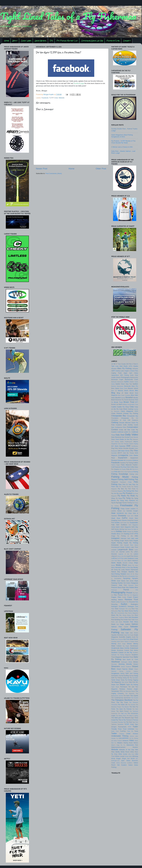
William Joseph (120, 756)
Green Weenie (122, 520)
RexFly (136, 611)
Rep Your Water (123, 611)
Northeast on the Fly (118, 576)
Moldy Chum (121, 565)
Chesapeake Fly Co (129, 418)
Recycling (114, 604)
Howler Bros (116, 534)
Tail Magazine (116, 682)
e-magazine (123, 455)
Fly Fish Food (130, 489)
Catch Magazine (127, 411)
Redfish (124, 604)
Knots (122, 547)
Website (61, 98)
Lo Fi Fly (120, 558)
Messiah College (128, 563)
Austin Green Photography (120, 377)
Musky (136, 567)
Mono (113, 567)
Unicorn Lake (134, 736)
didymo (136, 442)
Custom (114, 432)
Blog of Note (122, 393)
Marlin (113, 563)
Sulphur (136, 671)
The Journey (132, 705)
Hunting (127, 534)
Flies (120, 484)
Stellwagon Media (127, 662)
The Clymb (134, 696)
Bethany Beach (123, 391)
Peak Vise (125, 587)
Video (132, 740)
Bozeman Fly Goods (122, 400)
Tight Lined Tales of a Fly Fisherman (68, 16)
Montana (118, 567)
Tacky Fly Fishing (127, 680)
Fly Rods (131, 496)
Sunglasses (115, 673)
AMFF (113, 371)
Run (118, 624)
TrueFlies (123, 731)
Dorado (131, 448)
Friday (123, 509)
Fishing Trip (133, 479)
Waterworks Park (132, 745)
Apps (125, 373)
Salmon (135, 624)
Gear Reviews (41, 41)
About (15, 41)
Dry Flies (134, 451)
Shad (132, 639)
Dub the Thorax (128, 453)
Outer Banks (121, 581)
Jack (129, 538)
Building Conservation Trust (130, 404)
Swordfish (135, 678)
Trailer (135, 727)
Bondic (123, 398)
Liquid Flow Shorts (132, 556)
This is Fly (122, 720)
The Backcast (130, 693)
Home (7, 41)
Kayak (136, 541)
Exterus (135, 460)
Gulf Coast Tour (125, 523)
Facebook (45, 98)
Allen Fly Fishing (124, 368)
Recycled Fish (133, 602)
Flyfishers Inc (133, 501)
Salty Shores (134, 633)
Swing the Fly (127, 678)
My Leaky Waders (124, 570)
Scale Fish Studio (129, 635)
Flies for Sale (127, 484)
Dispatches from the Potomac (120, 444)
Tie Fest (129, 722)
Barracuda (127, 386)
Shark (136, 639)
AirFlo (130, 366)
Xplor (123, 761)
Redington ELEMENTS (119, 607)
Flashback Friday (126, 482)
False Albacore (126, 465)
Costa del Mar (124, 430)
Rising (124, 615)
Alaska (136, 366)
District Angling (134, 444)
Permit (126, 590)
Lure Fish (114, 561)
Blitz (137, 391)
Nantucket (134, 570)
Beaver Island (133, 388)
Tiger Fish (135, 722)
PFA (137, 590)
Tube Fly (130, 731)
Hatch (118, 527)
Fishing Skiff (123, 479)
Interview (124, 538)
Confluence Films (121, 427)
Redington (134, 604)
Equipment (123, 458)
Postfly (124, 597)
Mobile (113, 565)
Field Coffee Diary (132, 467)
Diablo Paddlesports (126, 442)
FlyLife (113, 503)
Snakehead (134, 648)
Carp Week (26, 41)
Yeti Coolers (122, 765)
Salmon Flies (117, 627)
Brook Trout (118, 402)
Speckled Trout (128, 657)
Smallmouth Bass (117, 648)
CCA (136, 411)
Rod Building (116, 620)
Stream (136, 664)
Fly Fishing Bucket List (67, 41)
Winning (135, 756)
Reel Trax (135, 609)
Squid (129, 660)
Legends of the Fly (125, 554)
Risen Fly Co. (116, 615)
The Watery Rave (121, 716)
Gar (124, 511)
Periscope (114, 590)
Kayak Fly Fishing (131, 543)
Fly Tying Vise (122, 500)
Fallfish (136, 463)
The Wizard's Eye (128, 718)
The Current (135, 698)
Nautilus (131, 572)
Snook (113, 650)
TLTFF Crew (54, 98)
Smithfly (127, 648)
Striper (131, 669)
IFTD (136, 534)
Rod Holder (124, 620)
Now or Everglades (130, 576)
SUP (127, 673)
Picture (129, 593)
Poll (125, 595)
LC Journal (120, 552)
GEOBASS (120, 513)
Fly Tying (127, 498)
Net (137, 572)
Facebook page (79, 83)
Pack (136, 581)
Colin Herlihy (128, 425)
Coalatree (119, 425)
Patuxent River (133, 585)
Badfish (127, 382)
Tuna (136, 731)
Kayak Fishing (117, 543)
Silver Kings (122, 644)
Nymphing (127, 578)
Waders (120, 743)
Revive (131, 611)
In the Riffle (133, 536)
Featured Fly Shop (121, 467)
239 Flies (129, 364)
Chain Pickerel (117, 413)
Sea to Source (119, 639)
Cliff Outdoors (133, 420)
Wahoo (136, 743)
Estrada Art (122, 460)
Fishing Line (134, 474)
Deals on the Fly (126, 439)
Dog (113, 448)
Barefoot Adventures (117, 386)
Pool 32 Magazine (132, 595)
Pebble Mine (134, 587)
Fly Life (114, 493)
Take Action (125, 682)
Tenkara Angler (132, 689)
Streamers (116, 666)
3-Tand (134, 364)
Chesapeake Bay (119, 416)
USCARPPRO (124, 738)
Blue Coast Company (124, 395)
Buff (120, 404)
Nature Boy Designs (119, 572)
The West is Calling (132, 716)
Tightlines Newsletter (117, 724)
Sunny (122, 673)
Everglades (129, 460)
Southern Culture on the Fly (122, 652)
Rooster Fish (128, 622)
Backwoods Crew (131, 379)
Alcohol (114, 369)
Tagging (135, 680)
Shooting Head (116, 641)
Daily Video (132, 435)
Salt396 (126, 627)
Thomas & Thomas (132, 720)
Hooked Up (130, 532)
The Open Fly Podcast (124, 709)
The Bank (126, 696)
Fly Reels (122, 496)
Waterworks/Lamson (118, 747)
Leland (136, 554)
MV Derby (115, 570)
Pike (115, 595)
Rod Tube (132, 620)
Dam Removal (116, 437)
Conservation (132, 427)
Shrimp (114, 644)
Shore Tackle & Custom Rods (129, 641)
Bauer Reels (124, 388)
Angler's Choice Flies (131, 371)
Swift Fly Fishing (117, 678)
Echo (131, 455)
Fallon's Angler (116, 465)
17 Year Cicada (121, 364)
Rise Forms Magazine (132, 613)
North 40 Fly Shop (132, 574)
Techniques (124, 687)
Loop (136, 558)
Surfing (126, 676)
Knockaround (115, 547)
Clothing (115, 422)
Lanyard (114, 550)
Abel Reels (123, 366)
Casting (130, 409)
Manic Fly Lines (122, 561)
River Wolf (128, 617)
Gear (113, 513)
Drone (127, 451)
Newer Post (42, 169)
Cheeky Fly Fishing (131, 413)
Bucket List (115, 404)
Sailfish (128, 624)
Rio (112, 613)
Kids (121, 545)
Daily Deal (120, 435)
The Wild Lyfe (116, 718)
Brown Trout (129, 402)
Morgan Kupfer (49, 94)
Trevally (114, 729)
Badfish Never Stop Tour (124, 384)
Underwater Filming (120, 736)
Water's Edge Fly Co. (118, 745)
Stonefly (129, 664)
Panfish (120, 583)
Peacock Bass (116, 587)
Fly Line (119, 493)
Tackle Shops (116, 680)
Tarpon (122, 684)
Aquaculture (115, 375)
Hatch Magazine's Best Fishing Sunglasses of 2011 (122, 136)
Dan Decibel (126, 437)
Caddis (114, 407)
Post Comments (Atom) (54, 173)
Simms (129, 644)
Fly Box (121, 489)
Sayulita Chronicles (117, 635)
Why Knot (131, 754)
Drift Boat (121, 451)
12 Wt (113, 364)
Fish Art (129, 469)
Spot (124, 660)
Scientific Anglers (125, 637)
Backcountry (134, 377)
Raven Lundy (115, 602)
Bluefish (118, 398)
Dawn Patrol (115, 439)
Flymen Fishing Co (128, 503)
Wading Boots (128, 743)
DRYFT (120, 453)
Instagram (115, 538)
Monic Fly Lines (133, 565)
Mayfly (119, 563)
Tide (125, 722)
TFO (121, 691)
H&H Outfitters (122, 525)
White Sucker (123, 754)
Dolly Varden (119, 448)
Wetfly (118, 752)
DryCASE (114, 453)
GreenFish (130, 520)
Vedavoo (125, 741)
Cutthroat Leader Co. (124, 432)
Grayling (114, 520)
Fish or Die (124, 472)
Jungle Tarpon (124, 541)
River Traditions (120, 617)
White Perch (125, 752)
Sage (122, 624)
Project (130, 597)
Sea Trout (126, 639)
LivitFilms (114, 558)
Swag (136, 676)
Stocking (121, 664)
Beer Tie (114, 391)
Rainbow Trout (131, 599)
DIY (51, 41)
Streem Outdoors (126, 667)
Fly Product (127, 493)
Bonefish (129, 397)
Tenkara (122, 689)
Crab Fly (135, 430)
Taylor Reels (115, 687)
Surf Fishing (134, 673)
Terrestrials (115, 691)
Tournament (122, 727)
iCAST (132, 534)
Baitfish (135, 384)
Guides (117, 523)
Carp (132, 407)
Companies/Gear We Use (92, 41)
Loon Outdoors (129, 558)
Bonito (136, 398)
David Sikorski (134, 437)
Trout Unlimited (128, 729)
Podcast (120, 595)
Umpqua (122, 734)
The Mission (125, 707)
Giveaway (122, 516)
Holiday (119, 531)
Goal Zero (130, 516)
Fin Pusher (123, 469)
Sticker (136, 662)
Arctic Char (134, 375)
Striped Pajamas (122, 669)
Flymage (119, 503)
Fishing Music (120, 477)
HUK (122, 534)
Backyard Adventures (117, 382)
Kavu (131, 541)
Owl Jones (130, 581)
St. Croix (135, 660)
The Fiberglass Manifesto (122, 700)
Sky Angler (126, 646)
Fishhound (130, 472)
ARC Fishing (124, 375)
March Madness (133, 561)
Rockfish (135, 617)
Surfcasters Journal (117, 676)
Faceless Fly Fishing (127, 463)
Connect (127, 41)
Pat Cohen (127, 583)
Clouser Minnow (125, 423)
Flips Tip (135, 484)
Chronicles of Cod (119, 420)
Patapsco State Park (119, 585)
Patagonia (134, 583)
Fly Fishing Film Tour (131, 491)
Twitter (114, 733)
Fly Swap (119, 498)
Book (113, 400)
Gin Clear (128, 513)
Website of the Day (127, 750)
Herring (122, 529)
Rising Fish (130, 615)
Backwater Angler (117, 380)
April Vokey (134, 373)
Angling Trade (116, 373)
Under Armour (132, 734)
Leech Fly (129, 552)
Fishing (136, 472)
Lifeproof (114, 556)
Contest (115, 430)
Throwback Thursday (117, 722)
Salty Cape (125, 633)
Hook (125, 532)
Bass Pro (135, 386)
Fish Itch (117, 472)
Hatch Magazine (126, 527)
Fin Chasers (115, 469)
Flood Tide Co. (116, 487)
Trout (120, 729)
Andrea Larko (120, 371)
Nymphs (135, 578)
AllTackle (135, 369)
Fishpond (115, 482)
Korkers (128, 547)
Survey (131, 676)
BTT (137, 402)
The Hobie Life (123, 705)
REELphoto (114, 611)
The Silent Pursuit (122, 711)
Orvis (113, 581)
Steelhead (116, 662)
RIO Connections (119, 613)
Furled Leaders (130, 509)
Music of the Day (127, 567)
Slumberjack (134, 646)
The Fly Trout (122, 702)
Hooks (136, 532)
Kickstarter (115, 545)
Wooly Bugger (116, 759)
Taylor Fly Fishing (132, 685)
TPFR (129, 727)
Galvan (119, 511)
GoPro (125, 518)
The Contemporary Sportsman (121, 698)
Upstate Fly (115, 738)
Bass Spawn (115, 388)
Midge (136, 563)
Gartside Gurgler (132, 511)
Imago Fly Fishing (118, 536)
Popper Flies (116, 597)
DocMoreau (135, 446)
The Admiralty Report (129, 691)
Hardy (113, 527)
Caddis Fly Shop (123, 407)
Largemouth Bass (125, 549)
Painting (114, 583)
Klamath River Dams (131, 545)
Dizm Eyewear (120, 446)
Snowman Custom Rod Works (127, 650)
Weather (135, 747)
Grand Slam (134, 518)
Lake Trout (134, 547)
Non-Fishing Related (119, 574)
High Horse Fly (129, 529)
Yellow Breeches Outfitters (124, 763)
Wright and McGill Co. (130, 759)
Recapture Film (124, 602)
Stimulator (114, 664)
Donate (126, 448)
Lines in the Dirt (122, 556)
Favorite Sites (113, 41)
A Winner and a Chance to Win (122, 147)
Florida (124, 487)
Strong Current (125, 671)
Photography (118, 592)
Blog (113, 393)
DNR (128, 446)
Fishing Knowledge (120, 474)
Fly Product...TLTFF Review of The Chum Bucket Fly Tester (123, 142)
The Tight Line (122, 713)
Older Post (101, 169)
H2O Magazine (133, 525)
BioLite (132, 391)
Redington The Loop (125, 609)
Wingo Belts (128, 756)
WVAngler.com (115, 761)
